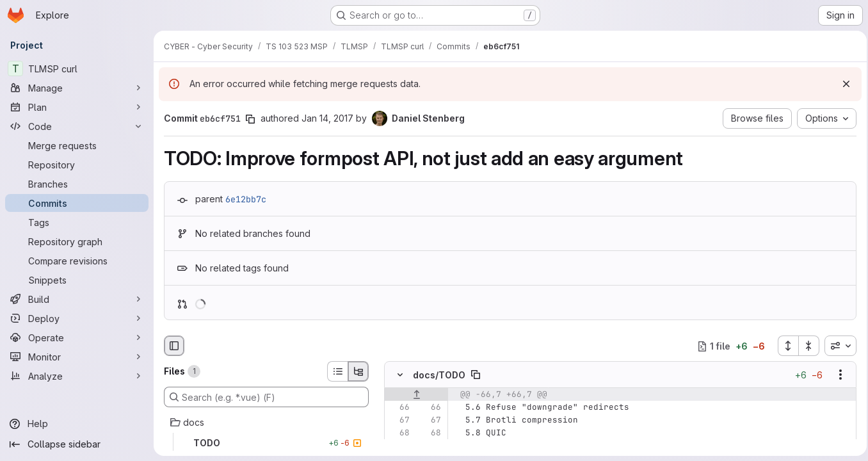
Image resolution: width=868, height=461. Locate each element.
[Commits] (77, 203)
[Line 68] (399, 433)
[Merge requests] (77, 145)
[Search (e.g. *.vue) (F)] (266, 397)
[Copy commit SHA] (250, 119)
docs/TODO (439, 375)
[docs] (266, 423)
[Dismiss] (842, 84)
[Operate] (77, 337)
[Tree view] (358, 371)
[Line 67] (399, 421)
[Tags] (77, 222)
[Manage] (77, 88)
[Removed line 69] (399, 446)
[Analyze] (77, 376)
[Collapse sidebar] (77, 444)
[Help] (77, 424)
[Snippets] (77, 280)
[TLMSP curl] (77, 69)
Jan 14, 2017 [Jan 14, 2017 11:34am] (327, 118)
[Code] (77, 126)
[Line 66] (399, 408)
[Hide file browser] (174, 346)
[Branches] (77, 184)
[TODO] (266, 443)
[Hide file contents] (400, 375)
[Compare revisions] (77, 261)
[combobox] (837, 346)
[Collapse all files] (805, 346)
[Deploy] (77, 318)
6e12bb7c (246, 199)
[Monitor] (77, 357)
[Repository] (77, 165)
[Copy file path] (476, 375)
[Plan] (77, 107)
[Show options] (837, 375)
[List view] (337, 371)
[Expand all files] (784, 346)
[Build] (77, 299)
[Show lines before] (416, 395)
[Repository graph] (77, 241)
